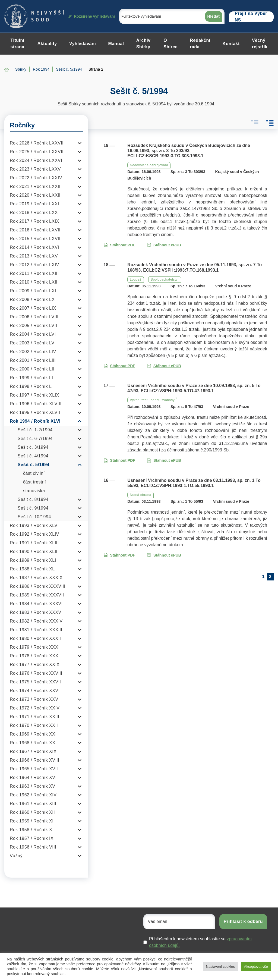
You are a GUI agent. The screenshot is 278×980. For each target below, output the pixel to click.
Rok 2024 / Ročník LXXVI (36, 160)
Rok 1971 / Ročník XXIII (34, 717)
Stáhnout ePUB (164, 245)
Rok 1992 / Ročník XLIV (34, 534)
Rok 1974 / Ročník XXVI (35, 691)
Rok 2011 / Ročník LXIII (34, 273)
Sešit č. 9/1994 (33, 508)
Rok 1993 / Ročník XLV (34, 525)
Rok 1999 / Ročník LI (31, 378)
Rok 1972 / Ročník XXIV (35, 708)
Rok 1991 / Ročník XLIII (34, 543)
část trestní (34, 482)
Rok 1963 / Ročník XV (32, 786)
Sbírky (21, 69)
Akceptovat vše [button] (256, 967)
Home (7, 70)
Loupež (135, 279)
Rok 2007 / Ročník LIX (33, 308)
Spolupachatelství (165, 279)
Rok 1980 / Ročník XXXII (35, 638)
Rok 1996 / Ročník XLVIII (36, 404)
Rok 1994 (41, 69)
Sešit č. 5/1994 (69, 69)
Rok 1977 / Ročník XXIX (35, 665)
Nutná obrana (140, 495)
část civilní (34, 473)
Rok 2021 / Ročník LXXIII (36, 186)
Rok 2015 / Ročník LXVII (35, 239)
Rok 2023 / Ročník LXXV (35, 169)
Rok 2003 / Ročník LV (32, 343)
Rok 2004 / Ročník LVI (33, 334)
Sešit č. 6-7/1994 (35, 439)
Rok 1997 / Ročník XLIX (34, 395)
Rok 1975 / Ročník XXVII (35, 682)
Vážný (16, 856)
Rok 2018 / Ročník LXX (34, 213)
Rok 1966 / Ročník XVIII (34, 760)
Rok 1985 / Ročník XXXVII (37, 595)
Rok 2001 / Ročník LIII (33, 360)
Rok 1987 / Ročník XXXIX (36, 578)
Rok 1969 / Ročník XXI (33, 734)
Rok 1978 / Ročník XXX (34, 656)
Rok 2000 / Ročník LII (32, 369)
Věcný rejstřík (260, 44)
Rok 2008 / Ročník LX (32, 299)
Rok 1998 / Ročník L (31, 386)
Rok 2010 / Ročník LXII (34, 282)
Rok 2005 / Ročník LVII (33, 326)
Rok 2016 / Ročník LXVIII (36, 230)
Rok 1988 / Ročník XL (32, 569)
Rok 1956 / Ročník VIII (33, 847)
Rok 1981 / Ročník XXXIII (36, 630)
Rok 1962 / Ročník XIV (33, 795)
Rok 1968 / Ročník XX (32, 743)
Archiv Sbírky (143, 44)
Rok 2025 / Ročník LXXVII (37, 152)
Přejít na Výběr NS (251, 17)
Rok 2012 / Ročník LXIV (34, 265)
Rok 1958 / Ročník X (31, 830)
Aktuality (47, 44)
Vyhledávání (83, 44)
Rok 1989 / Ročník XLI (33, 560)
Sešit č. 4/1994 (33, 456)
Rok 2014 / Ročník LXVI (34, 247)
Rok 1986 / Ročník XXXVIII (38, 586)
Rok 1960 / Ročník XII (32, 812)
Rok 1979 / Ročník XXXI (35, 647)
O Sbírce (170, 44)
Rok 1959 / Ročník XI (32, 821)
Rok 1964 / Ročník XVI (33, 778)
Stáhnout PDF (119, 245)
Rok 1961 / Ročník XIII (33, 804)
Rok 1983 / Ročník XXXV (36, 612)
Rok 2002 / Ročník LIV (33, 352)
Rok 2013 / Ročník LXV (34, 256)
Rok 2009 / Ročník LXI (33, 291)
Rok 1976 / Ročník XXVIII (36, 673)
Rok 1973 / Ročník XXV (34, 699)
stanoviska (34, 491)
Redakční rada (200, 44)
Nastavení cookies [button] (220, 967)
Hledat (214, 16)
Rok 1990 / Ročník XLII (34, 552)
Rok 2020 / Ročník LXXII (35, 195)
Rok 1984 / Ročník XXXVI (36, 604)
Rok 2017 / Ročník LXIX (34, 221)
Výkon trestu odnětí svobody (152, 400)
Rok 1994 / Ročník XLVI (35, 421)
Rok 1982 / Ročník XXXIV (36, 621)
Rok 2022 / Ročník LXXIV (36, 178)
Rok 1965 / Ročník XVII (34, 769)
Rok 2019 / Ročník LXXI (34, 204)
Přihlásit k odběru (243, 921)
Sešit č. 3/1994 (33, 447)
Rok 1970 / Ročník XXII (34, 725)
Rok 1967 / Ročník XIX (33, 751)
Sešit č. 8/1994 (33, 499)
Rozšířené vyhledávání (92, 16)
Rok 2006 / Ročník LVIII (34, 317)
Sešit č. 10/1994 (34, 517)
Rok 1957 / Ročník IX (32, 838)
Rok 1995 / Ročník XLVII (35, 412)
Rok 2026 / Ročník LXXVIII (37, 143)
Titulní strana (18, 44)
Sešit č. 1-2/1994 (35, 430)
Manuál (116, 44)
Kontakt (231, 44)
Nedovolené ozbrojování (149, 165)
